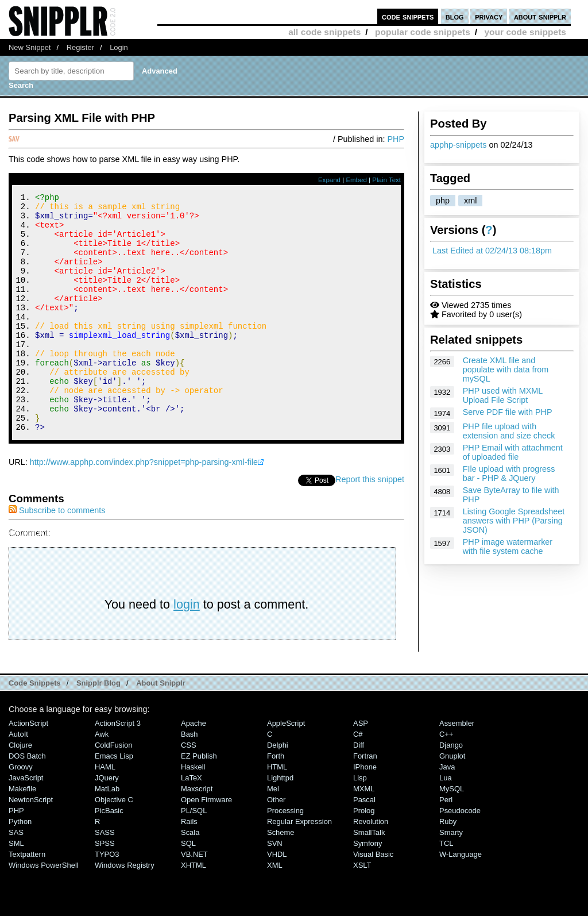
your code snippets (525, 32)
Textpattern (27, 899)
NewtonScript (31, 844)
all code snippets (324, 32)
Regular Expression (299, 866)
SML (16, 888)
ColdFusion (114, 790)
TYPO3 (107, 899)
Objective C (114, 844)
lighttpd (280, 823)
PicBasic (109, 855)
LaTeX (192, 823)
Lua (446, 823)
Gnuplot (452, 801)
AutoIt (18, 779)
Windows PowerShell (44, 910)
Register (80, 47)
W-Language (461, 899)
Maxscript (197, 834)
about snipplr (540, 16)
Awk (102, 779)
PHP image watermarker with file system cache (508, 546)
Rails (189, 866)
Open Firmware (206, 844)
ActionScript (28, 768)
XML (275, 910)
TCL (446, 888)
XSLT (362, 910)
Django (451, 790)
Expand (329, 180)
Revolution (371, 866)
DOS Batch (27, 801)
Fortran (365, 801)
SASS (105, 877)
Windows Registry (125, 910)
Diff (359, 790)
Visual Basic (373, 899)
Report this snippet (370, 524)
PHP (396, 139)
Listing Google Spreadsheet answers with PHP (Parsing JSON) (514, 521)
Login (119, 47)
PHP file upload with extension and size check (509, 431)
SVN (275, 888)
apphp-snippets (458, 145)
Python (20, 866)
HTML (277, 812)
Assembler (457, 768)
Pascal (364, 844)
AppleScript (286, 768)
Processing (285, 855)
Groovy (21, 812)
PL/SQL (194, 855)
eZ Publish (199, 801)
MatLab (107, 834)
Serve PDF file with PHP (508, 412)
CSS (189, 790)
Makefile (22, 834)
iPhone (365, 812)
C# (358, 779)
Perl (446, 844)
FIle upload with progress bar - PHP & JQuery (509, 474)
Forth (276, 801)
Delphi (278, 790)
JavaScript (26, 823)
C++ (446, 779)
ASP (361, 768)
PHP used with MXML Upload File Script (503, 395)
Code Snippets (35, 728)
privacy (489, 16)
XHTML (194, 910)
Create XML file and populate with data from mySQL (506, 370)
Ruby (448, 866)
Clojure (20, 790)
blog (455, 16)
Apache (194, 768)
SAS (16, 877)
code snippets (408, 16)
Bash (189, 779)
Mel (273, 834)
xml (470, 201)
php (443, 201)
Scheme (281, 877)
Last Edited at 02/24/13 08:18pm (492, 251)
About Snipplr (161, 728)
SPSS (105, 888)
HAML (105, 812)
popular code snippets (423, 32)
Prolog (364, 855)
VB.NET (194, 899)
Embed (356, 180)
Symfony (367, 888)
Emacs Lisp (114, 801)
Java (447, 812)
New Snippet (30, 47)
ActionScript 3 (118, 768)
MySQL (452, 834)
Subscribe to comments (57, 555)
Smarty (451, 877)
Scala (190, 877)
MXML (364, 834)
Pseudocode (460, 855)
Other (276, 844)
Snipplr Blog (98, 728)
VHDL (277, 899)
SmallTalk (369, 877)
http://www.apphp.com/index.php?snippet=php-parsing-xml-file (144, 507)
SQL (188, 888)
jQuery (107, 823)
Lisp (360, 823)
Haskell (193, 812)
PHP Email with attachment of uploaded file (513, 452)
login (187, 649)
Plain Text (386, 180)
